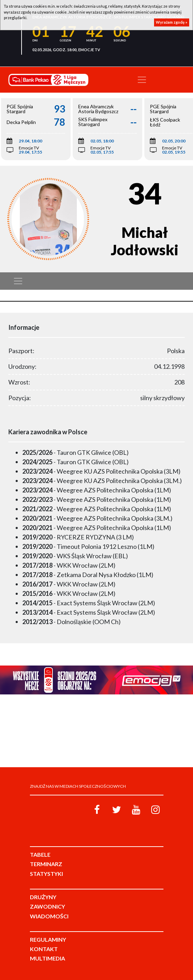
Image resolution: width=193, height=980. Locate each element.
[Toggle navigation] (142, 80)
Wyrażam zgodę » (172, 22)
